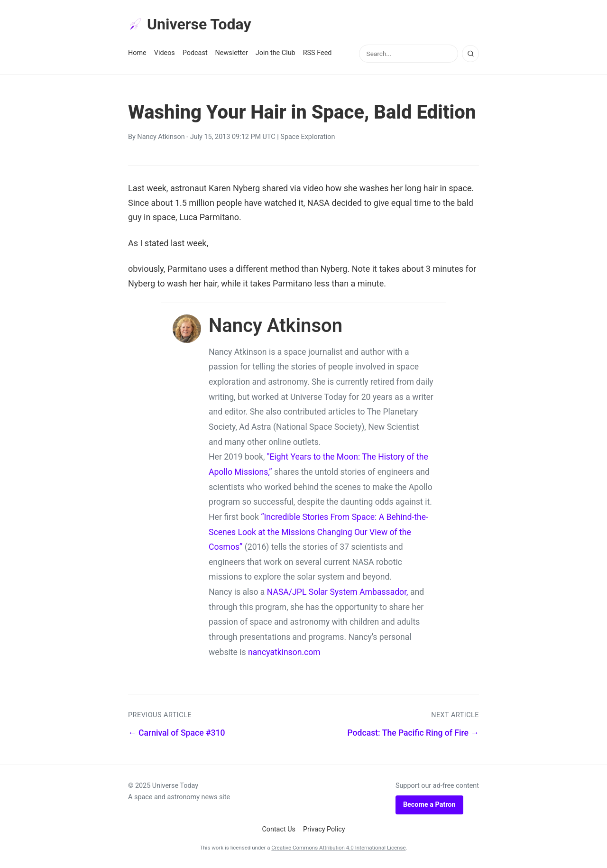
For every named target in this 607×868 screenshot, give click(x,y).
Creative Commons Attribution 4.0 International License (338, 848)
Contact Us (279, 829)
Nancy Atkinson (161, 137)
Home (137, 53)
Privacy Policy (324, 829)
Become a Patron (429, 805)
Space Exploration (308, 137)
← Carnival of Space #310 (177, 733)
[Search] (470, 54)
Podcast (195, 53)
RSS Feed (317, 53)
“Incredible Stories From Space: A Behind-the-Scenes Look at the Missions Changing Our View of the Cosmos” (318, 532)
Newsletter (232, 53)
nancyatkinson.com (284, 652)
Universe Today (190, 24)
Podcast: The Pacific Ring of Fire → (413, 733)
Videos (165, 53)
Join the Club (276, 53)
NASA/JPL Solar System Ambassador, (338, 592)
